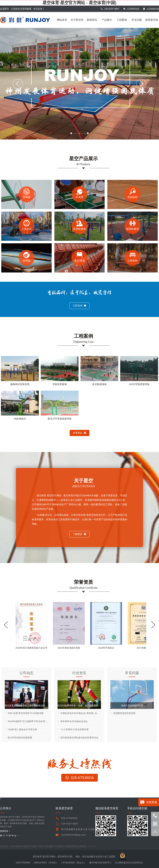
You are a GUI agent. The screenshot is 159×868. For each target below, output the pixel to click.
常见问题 (137, 20)
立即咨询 (79, 306)
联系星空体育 (152, 23)
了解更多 (79, 534)
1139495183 (131, 9)
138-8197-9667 (110, 9)
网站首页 (62, 20)
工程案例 (122, 20)
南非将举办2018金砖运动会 (74, 721)
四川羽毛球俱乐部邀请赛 (20, 738)
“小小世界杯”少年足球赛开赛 (74, 729)
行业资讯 (79, 673)
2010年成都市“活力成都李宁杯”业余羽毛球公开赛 (28, 721)
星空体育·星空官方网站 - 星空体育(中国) (79, 3)
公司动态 (26, 673)
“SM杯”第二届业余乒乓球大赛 (22, 729)
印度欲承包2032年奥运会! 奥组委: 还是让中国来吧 (81, 713)
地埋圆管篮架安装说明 (124, 713)
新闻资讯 (92, 20)
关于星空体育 (77, 23)
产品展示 (107, 20)
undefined (92, 846)
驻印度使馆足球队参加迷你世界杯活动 (79, 738)
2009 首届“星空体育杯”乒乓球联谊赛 (26, 713)
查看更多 (79, 433)
